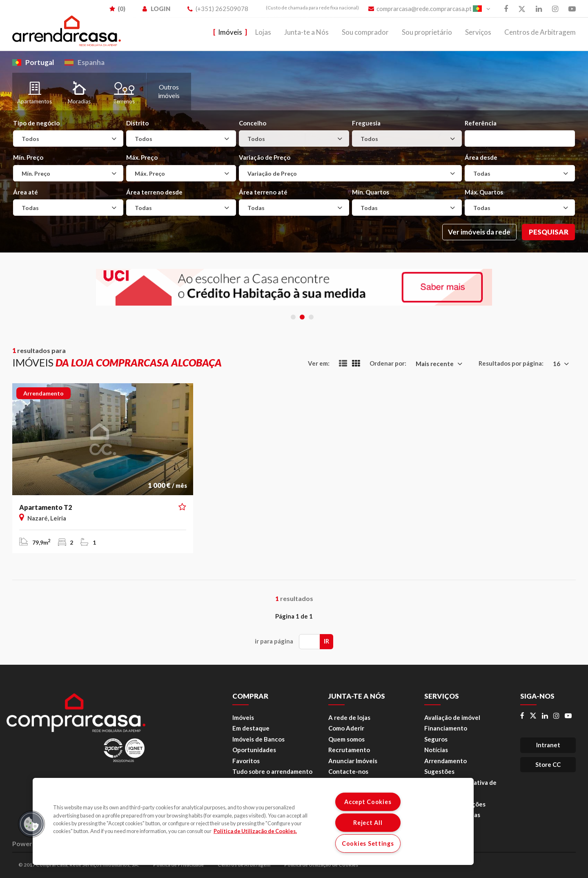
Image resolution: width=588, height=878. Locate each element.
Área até (26, 192)
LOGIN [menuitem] (156, 9)
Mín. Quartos (371, 192)
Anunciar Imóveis (353, 761)
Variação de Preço (265, 157)
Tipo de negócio (36, 123)
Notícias (436, 750)
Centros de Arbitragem (540, 32)
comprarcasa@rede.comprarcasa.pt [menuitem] (420, 9)
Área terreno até (263, 192)
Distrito (137, 123)
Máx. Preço (142, 157)
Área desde (481, 157)
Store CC (548, 764)
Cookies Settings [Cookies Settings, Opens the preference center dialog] (368, 843)
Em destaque (251, 728)
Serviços (478, 32)
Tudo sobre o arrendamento (272, 771)
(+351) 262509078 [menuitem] (218, 9)
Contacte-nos (348, 771)
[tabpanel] (294, 287)
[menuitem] (308, 8)
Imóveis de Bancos (258, 739)
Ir (326, 641)
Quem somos (346, 739)
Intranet (548, 745)
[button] (182, 507)
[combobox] (68, 139)
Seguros (436, 739)
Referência (481, 123)
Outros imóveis (169, 91)
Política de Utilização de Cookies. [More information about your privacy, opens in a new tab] (255, 831)
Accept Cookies (368, 802)
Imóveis (230, 32)
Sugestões (439, 771)
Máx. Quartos (484, 192)
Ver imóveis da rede (479, 232)
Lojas (263, 32)
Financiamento (446, 728)
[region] (253, 821)
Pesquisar (549, 232)
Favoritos (246, 761)
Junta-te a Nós (306, 32)
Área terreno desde (154, 192)
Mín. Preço (28, 157)
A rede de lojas (349, 717)
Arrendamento (445, 761)
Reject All (368, 823)
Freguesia (366, 123)
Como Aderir (346, 728)
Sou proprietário (427, 32)
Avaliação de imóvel (452, 717)
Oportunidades (254, 750)
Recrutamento (349, 750)
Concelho (253, 123)
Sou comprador (365, 32)
